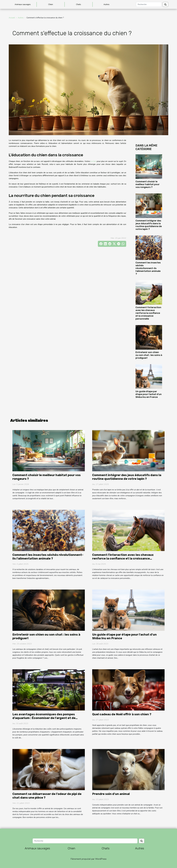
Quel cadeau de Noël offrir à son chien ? (122, 714)
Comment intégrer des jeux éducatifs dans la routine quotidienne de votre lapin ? (149, 225)
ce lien (94, 161)
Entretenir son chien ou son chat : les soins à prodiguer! (149, 355)
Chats (79, 4)
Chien (51, 4)
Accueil (12, 18)
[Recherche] (149, 4)
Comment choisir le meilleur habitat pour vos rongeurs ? (148, 184)
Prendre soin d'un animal (111, 794)
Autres (106, 4)
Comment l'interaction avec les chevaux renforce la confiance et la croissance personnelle (148, 313)
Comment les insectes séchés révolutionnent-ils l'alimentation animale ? (148, 268)
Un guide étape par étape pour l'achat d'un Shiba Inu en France (149, 394)
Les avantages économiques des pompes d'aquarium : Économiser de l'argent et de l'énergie (44, 718)
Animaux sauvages (23, 4)
